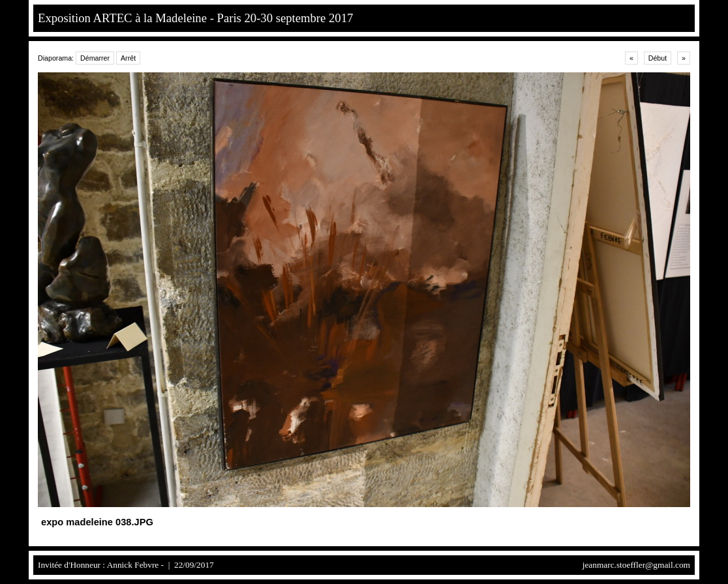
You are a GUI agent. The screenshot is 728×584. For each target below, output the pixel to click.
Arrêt (128, 58)
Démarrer (95, 58)
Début (658, 58)
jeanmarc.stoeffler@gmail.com (636, 565)
